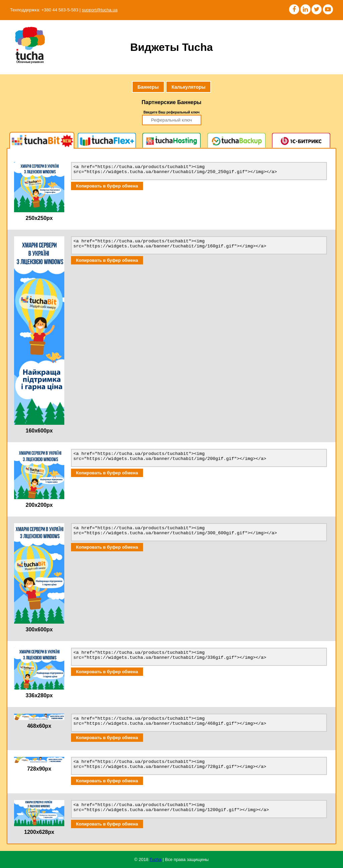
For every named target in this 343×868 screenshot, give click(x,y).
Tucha (155, 859)
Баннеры (148, 87)
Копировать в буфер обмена (107, 186)
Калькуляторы (188, 87)
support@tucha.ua (99, 10)
